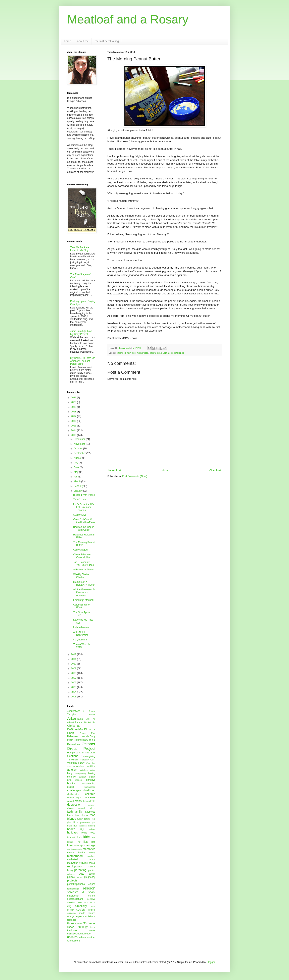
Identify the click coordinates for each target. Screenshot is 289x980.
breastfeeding (88, 784)
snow (93, 906)
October (78, 449)
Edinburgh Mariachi (84, 600)
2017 (74, 416)
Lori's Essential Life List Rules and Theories (84, 507)
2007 (74, 678)
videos (82, 937)
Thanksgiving (88, 756)
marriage (90, 845)
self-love (91, 899)
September (80, 453)
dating (86, 801)
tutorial (92, 930)
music (92, 863)
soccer (70, 910)
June (77, 467)
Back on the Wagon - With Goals (84, 528)
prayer (79, 877)
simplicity (81, 906)
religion (89, 888)
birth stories (74, 780)
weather (91, 937)
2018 (74, 412)
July (76, 463)
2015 (74, 426)
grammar (85, 822)
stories (92, 913)
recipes (91, 884)
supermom (82, 916)
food (93, 815)
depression (74, 805)
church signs (74, 798)
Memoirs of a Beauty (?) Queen (84, 583)
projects (72, 880)
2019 (74, 407)
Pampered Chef (76, 753)
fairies (92, 808)
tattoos (92, 916)
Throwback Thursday (78, 760)
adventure (79, 766)
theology (82, 927)
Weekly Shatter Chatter (81, 576)
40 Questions (80, 640)
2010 (74, 664)
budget (71, 787)
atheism (72, 770)
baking (92, 773)
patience (71, 874)
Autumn (79, 722)
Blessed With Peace (84, 495)
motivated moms (81, 859)
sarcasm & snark (81, 892)
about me (83, 41)
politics (71, 877)
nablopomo (74, 866)
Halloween (73, 736)
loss (93, 842)
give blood (73, 822)
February (79, 486)
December (80, 439)
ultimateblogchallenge (173, 353)
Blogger (211, 962)
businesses (90, 787)
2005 (74, 687)
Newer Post (115, 470)
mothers (91, 856)
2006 (74, 683)
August (78, 458)
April (77, 477)
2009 (74, 669)
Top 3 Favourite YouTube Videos (83, 564)
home (68, 41)
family (78, 812)
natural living (156, 353)
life (78, 841)
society (81, 910)
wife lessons (74, 941)
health (71, 829)
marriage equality (75, 849)
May (76, 472)
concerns (90, 797)
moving (83, 863)
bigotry (92, 777)
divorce (71, 808)
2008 (74, 673)
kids (134, 353)
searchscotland (75, 899)
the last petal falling (107, 41)
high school (88, 829)
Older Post (215, 470)
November (80, 444)
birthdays (90, 780)
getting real (90, 819)
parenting (80, 870)
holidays (73, 832)
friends (72, 819)
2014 (74, 430)
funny (80, 819)
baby (70, 773)
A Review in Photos (84, 570)
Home (165, 470)
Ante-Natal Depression (81, 634)
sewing (72, 902)
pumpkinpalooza (76, 884)
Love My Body (87, 736)
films (77, 815)
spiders (92, 910)
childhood (121, 353)
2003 (74, 697)
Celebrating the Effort (81, 606)
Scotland (73, 756)
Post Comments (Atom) (135, 476)
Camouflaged (80, 550)
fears (70, 815)
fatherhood (90, 812)
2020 (74, 402)
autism (93, 770)
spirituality (72, 913)
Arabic (92, 714)
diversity (92, 805)
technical (72, 920)
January (78, 491)
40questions (74, 711)
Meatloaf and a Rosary (128, 19)
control (70, 801)
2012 (74, 654)
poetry (92, 874)
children (90, 794)
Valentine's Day (76, 763)
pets (81, 874)
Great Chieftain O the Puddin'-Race (84, 521)
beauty (82, 777)
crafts (78, 801)
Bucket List (90, 722)
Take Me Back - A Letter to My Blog (80, 249)
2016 (74, 421)
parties (92, 870)
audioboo (84, 770)
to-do (93, 927)
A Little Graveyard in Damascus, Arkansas (84, 592)
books (71, 783)
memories (89, 849)
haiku (70, 826)
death (92, 801)
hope (93, 833)
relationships (73, 889)
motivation (73, 863)
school (92, 896)
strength (71, 916)
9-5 (84, 711)
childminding (73, 794)
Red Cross (90, 753)
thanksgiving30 (77, 923)
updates (72, 937)
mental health (76, 853)
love (70, 845)
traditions (72, 930)
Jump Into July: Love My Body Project (81, 333)
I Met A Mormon (82, 627)
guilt (94, 822)
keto (80, 837)
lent (94, 837)
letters (70, 842)
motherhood (143, 353)
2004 (74, 692)
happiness (83, 826)
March (78, 481)
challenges (74, 790)
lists (86, 842)
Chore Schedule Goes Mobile (82, 556)
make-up (78, 846)
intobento (72, 837)
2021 (74, 398)
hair (129, 353)
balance (71, 777)
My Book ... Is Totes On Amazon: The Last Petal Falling (83, 361)
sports (82, 913)
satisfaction (73, 896)
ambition (91, 766)
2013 (74, 435)
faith (70, 812)
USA (93, 760)
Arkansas (75, 718)
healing (92, 826)
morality (92, 853)
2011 (74, 659)
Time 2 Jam (79, 500)
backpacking (80, 773)
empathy (82, 808)
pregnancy (90, 877)
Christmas (74, 726)
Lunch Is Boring (75, 740)
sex (80, 903)
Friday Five (88, 733)
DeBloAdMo (75, 729)
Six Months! (80, 515)
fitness (84, 815)
